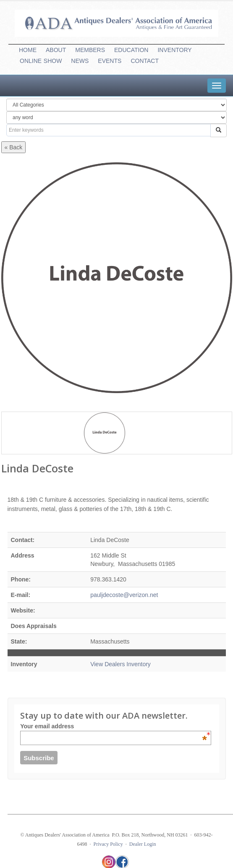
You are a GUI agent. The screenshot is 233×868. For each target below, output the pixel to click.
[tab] (217, 86)
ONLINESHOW (41, 61)
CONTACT (145, 61)
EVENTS (110, 61)
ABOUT (56, 50)
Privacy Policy (108, 844)
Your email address (113, 726)
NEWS (80, 61)
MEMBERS (90, 50)
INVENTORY (174, 50)
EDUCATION (131, 50)
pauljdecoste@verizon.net (124, 595)
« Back (14, 147)
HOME (28, 50)
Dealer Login (143, 844)
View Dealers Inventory (120, 664)
